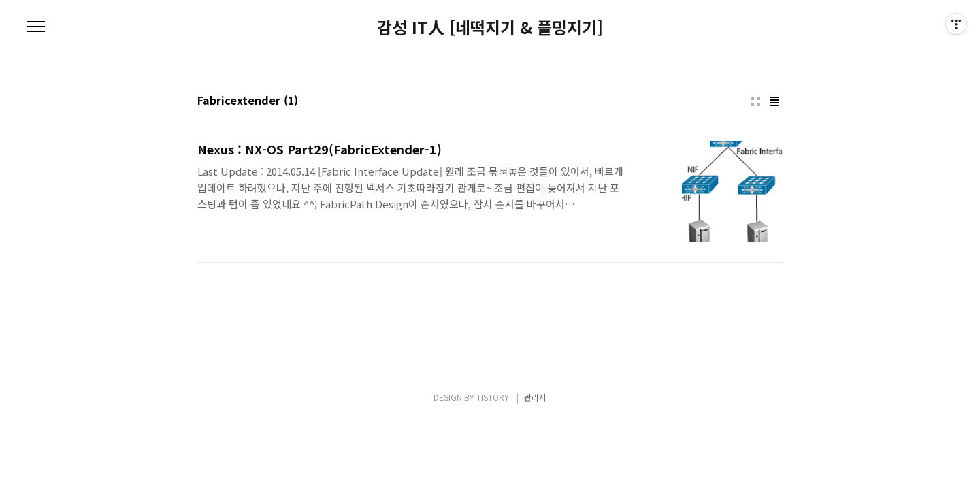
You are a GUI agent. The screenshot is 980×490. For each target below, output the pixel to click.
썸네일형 (755, 101)
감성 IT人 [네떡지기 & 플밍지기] (490, 27)
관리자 (535, 397)
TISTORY (493, 397)
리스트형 (774, 101)
